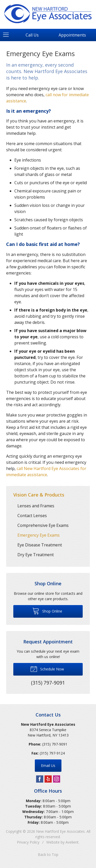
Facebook (40, 779)
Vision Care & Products (39, 495)
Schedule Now (47, 669)
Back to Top (48, 854)
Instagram (57, 779)
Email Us (48, 765)
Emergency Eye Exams (39, 535)
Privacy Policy (28, 842)
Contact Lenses (32, 516)
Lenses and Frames (36, 506)
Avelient (72, 842)
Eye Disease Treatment (40, 545)
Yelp (48, 779)
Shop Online (47, 611)
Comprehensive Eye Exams (43, 525)
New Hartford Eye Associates (60, 831)
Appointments (72, 35)
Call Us (32, 35)
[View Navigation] (8, 35)
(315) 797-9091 (55, 744)
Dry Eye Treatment (36, 555)
